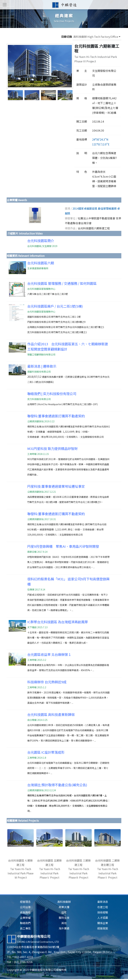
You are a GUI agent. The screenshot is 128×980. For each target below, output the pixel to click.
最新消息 (103, 902)
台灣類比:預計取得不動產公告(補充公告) (57, 785)
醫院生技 (64, 918)
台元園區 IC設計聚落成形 (46, 752)
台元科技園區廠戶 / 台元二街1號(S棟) (55, 306)
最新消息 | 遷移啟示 (42, 366)
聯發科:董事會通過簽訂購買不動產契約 (56, 416)
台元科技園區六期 (41, 263)
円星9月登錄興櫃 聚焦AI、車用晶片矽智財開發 (63, 546)
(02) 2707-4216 (24, 957)
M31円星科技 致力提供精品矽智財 (52, 449)
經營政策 (103, 928)
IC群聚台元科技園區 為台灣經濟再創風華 (58, 622)
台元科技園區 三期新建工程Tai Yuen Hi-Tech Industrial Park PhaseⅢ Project (78, 869)
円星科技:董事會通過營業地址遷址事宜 (56, 486)
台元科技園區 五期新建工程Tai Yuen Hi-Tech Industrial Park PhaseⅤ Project (49, 869)
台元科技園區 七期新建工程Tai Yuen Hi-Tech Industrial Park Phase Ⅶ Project (21, 869)
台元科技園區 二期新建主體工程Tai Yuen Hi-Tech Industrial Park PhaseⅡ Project (107, 869)
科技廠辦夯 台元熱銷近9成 (47, 682)
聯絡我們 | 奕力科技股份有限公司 (52, 394)
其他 (64, 923)
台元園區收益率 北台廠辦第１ (49, 654)
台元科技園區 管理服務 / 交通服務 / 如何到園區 (62, 283)
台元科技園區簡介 (41, 241)
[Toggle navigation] (5, 5)
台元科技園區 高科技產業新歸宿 (51, 714)
